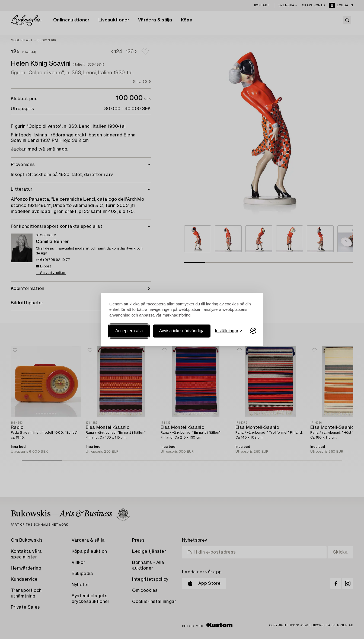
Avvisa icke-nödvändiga (182, 331)
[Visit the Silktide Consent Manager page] (253, 331)
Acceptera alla (129, 331)
